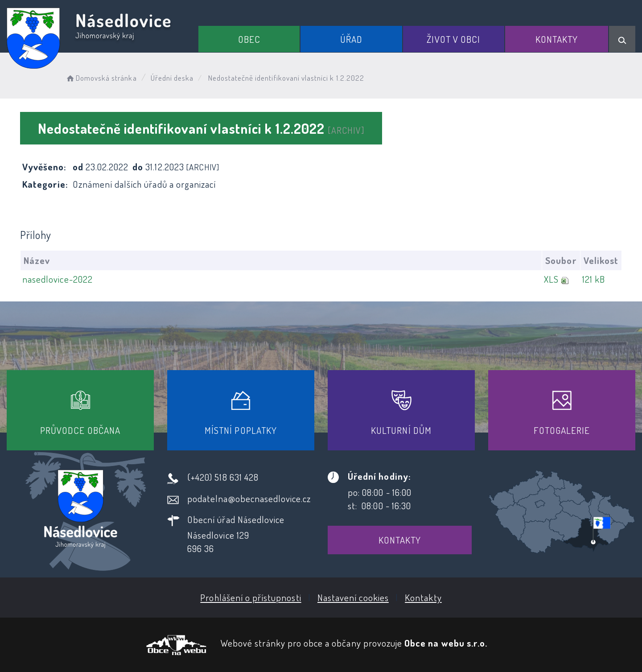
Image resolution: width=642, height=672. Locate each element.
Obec (249, 39)
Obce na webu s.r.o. (446, 643)
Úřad (351, 39)
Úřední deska (172, 78)
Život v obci (453, 39)
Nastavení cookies (353, 597)
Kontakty (557, 39)
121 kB (594, 279)
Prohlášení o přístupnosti (251, 597)
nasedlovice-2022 (58, 279)
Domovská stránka (101, 78)
